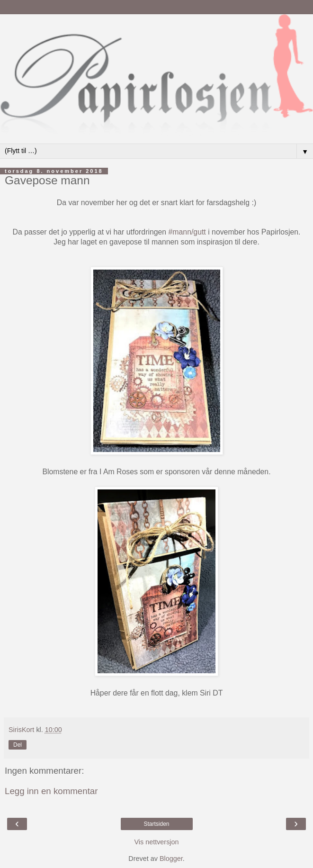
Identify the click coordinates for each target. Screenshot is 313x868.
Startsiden (156, 824)
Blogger (171, 859)
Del (18, 745)
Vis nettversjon (156, 842)
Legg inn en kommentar (51, 791)
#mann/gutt (187, 232)
